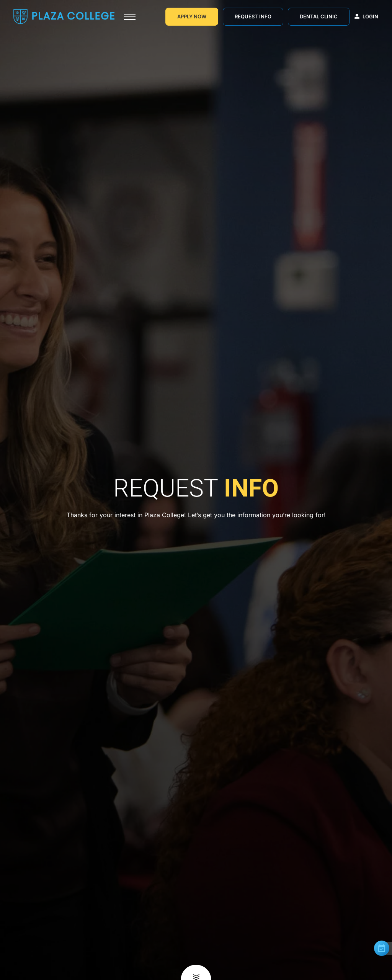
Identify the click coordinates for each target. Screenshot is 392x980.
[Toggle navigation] (130, 17)
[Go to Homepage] (64, 17)
